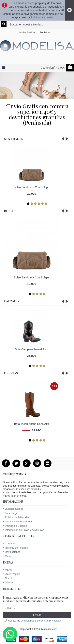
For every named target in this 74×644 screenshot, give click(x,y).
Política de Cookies (15, 526)
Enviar (37, 615)
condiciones (28, 621)
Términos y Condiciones (18, 522)
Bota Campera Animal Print (32, 349)
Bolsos (10, 211)
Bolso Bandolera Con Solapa (32, 187)
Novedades (14, 139)
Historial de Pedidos (15, 548)
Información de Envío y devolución (24, 530)
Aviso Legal (11, 513)
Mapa (7, 556)
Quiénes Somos (13, 509)
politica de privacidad (49, 621)
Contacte (9, 543)
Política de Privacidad (16, 517)
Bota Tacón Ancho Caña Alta (31, 424)
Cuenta (8, 578)
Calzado (11, 301)
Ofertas (11, 373)
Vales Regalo (11, 574)
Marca (7, 570)
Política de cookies (42, 17)
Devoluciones (12, 552)
